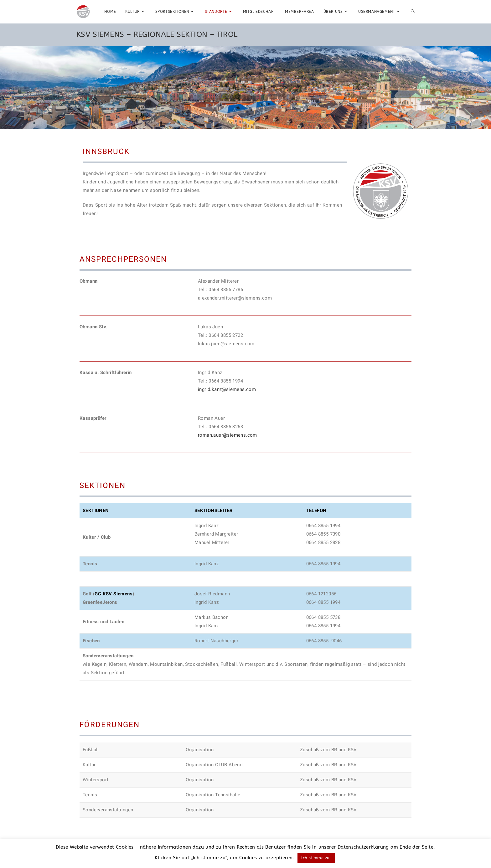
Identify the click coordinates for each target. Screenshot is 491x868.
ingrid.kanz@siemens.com (227, 389)
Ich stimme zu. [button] (316, 858)
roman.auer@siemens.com (227, 435)
